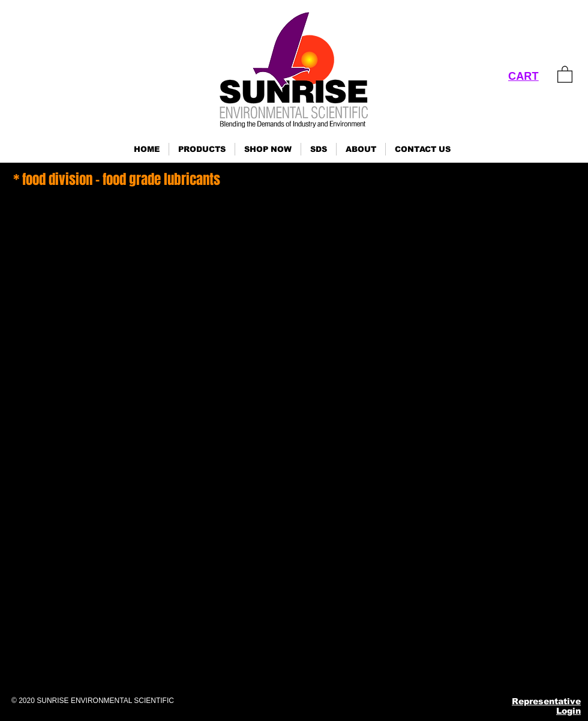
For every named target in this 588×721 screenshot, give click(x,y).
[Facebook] (414, 667)
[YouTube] (502, 667)
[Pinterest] (472, 667)
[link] (565, 74)
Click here (16, 630)
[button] (202, 149)
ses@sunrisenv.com (462, 610)
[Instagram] (443, 667)
